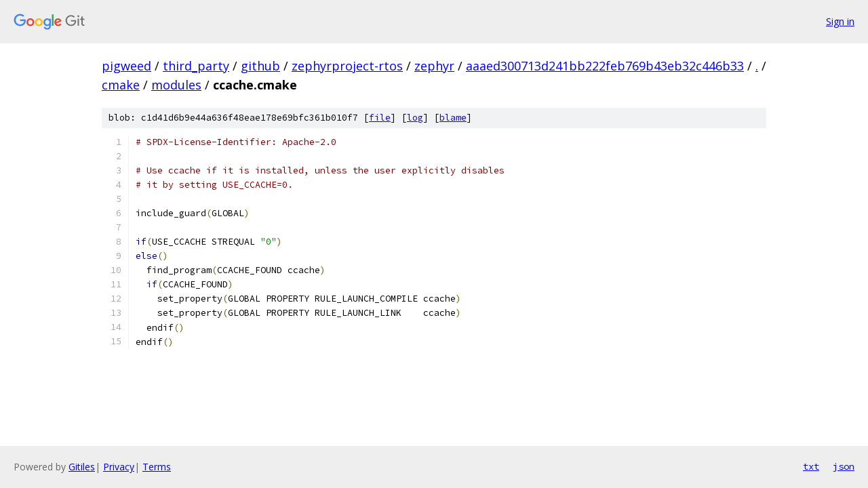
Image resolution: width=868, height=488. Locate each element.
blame (453, 118)
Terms (157, 467)
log (415, 118)
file (380, 118)
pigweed (126, 66)
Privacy (119, 467)
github (260, 66)
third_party (196, 66)
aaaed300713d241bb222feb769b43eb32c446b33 (605, 66)
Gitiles (82, 467)
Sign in (840, 21)
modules (176, 85)
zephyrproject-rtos (347, 66)
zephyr (434, 66)
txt (811, 466)
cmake (121, 85)
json (844, 466)
